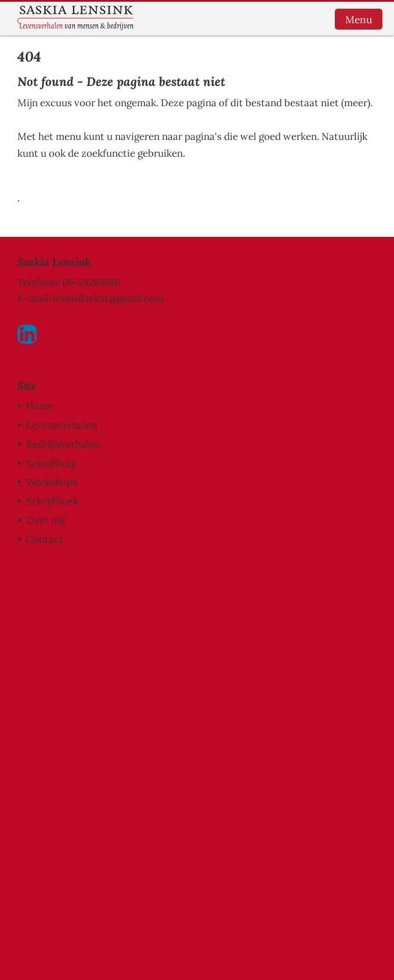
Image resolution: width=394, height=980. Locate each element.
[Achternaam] (113, 682)
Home (40, 406)
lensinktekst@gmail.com (108, 298)
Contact (45, 539)
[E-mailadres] (113, 606)
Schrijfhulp (51, 463)
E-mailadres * (64, 587)
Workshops (52, 482)
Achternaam (60, 664)
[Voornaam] (113, 644)
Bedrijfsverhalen (63, 444)
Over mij (46, 520)
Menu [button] (359, 19)
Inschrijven (113, 713)
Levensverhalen (62, 425)
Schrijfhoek (52, 501)
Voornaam (57, 626)
